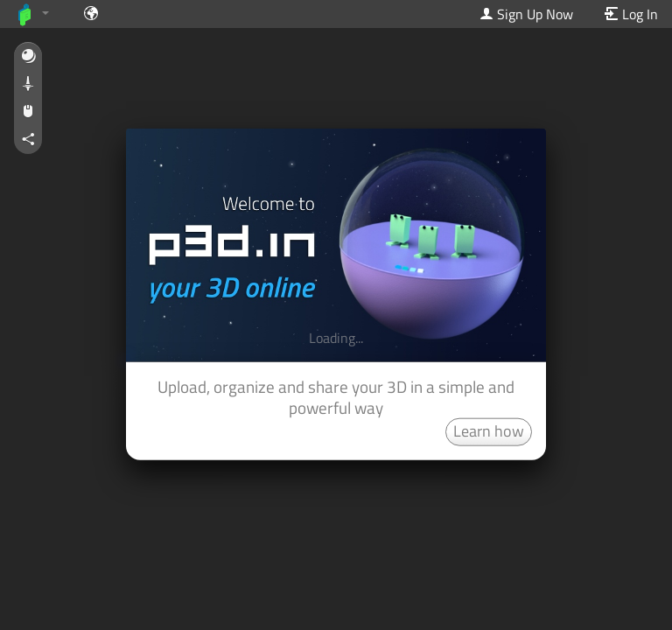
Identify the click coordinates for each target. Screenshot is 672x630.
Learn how (489, 430)
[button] (28, 57)
